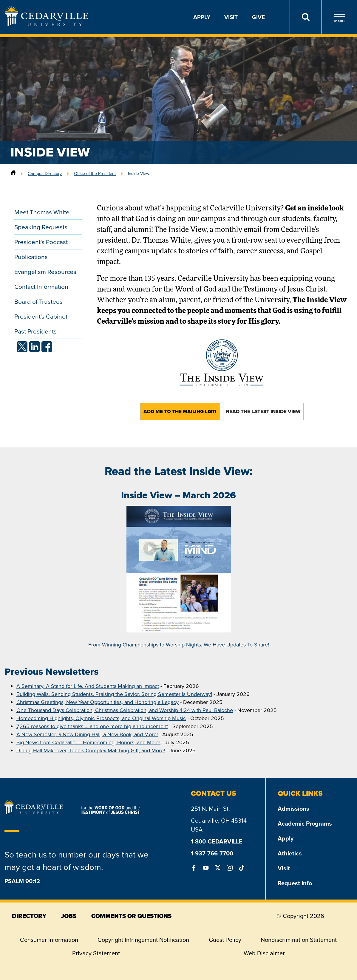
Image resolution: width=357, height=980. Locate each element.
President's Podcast (41, 242)
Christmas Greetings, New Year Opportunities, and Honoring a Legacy (98, 702)
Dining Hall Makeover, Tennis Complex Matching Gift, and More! (91, 750)
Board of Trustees (38, 301)
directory (29, 916)
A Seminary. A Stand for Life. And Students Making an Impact (88, 686)
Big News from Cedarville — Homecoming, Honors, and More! (88, 742)
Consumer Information (49, 940)
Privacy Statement (96, 953)
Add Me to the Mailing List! (180, 411)
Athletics (290, 853)
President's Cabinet (41, 316)
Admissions (293, 808)
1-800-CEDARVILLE (217, 841)
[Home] (13, 173)
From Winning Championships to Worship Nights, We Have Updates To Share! (179, 645)
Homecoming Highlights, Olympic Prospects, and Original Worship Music (101, 718)
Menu (339, 17)
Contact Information (41, 287)
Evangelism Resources (45, 272)
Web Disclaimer (264, 953)
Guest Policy (225, 940)
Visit (231, 17)
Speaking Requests (41, 227)
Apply (202, 17)
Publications (31, 257)
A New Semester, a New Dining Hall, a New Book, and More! (87, 734)
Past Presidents (35, 331)
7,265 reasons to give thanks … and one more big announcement (92, 726)
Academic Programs (305, 823)
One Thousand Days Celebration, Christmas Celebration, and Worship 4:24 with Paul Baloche (125, 710)
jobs (69, 916)
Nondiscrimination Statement (299, 940)
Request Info (295, 883)
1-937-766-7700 (212, 853)
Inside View (139, 173)
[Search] (306, 17)
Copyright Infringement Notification (143, 940)
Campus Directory (45, 173)
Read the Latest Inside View (263, 411)
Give (258, 17)
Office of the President (95, 173)
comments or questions (131, 916)
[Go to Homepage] (47, 24)
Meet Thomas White (42, 212)
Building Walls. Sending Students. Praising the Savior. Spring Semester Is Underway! (114, 694)
